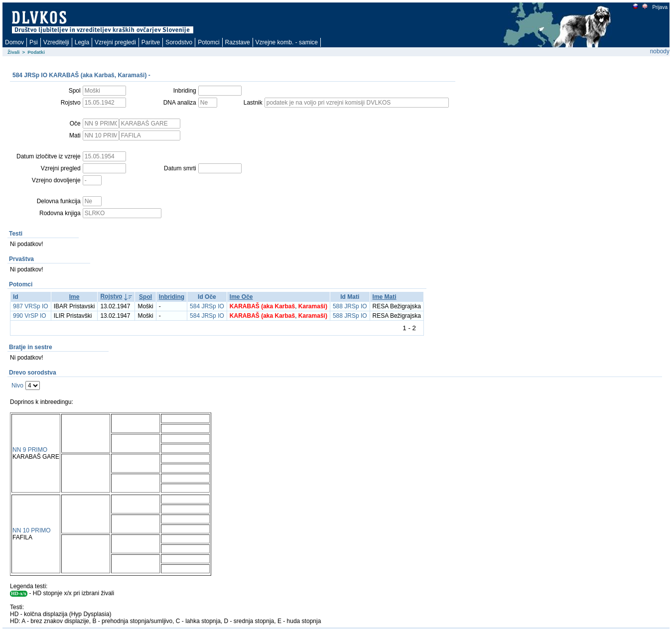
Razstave (238, 42)
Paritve (151, 42)
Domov (14, 42)
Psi (34, 42)
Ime (74, 297)
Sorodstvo (179, 42)
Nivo (17, 385)
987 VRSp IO (31, 306)
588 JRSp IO (350, 306)
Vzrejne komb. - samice (287, 42)
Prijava (660, 7)
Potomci (208, 42)
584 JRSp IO (207, 306)
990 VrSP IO (30, 316)
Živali (14, 52)
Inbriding (172, 297)
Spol (145, 297)
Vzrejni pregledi (115, 42)
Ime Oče (241, 297)
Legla (82, 42)
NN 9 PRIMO (30, 450)
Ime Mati (385, 297)
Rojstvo (111, 296)
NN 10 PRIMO (32, 530)
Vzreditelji (56, 42)
